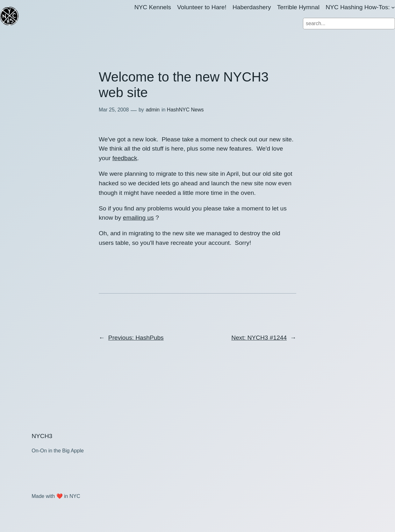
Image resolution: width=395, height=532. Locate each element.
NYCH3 (42, 436)
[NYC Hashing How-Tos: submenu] (393, 7)
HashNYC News (185, 110)
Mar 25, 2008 (114, 110)
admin (153, 110)
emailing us (138, 218)
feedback (125, 158)
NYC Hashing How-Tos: (358, 7)
